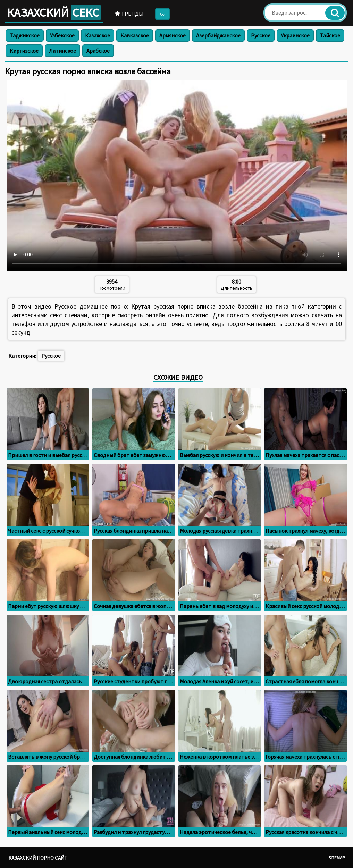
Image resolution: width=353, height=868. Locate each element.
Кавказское (135, 35)
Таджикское (25, 35)
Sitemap (337, 858)
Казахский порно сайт (38, 858)
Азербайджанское (218, 35)
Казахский (54, 12)
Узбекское (62, 35)
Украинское (295, 35)
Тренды (129, 14)
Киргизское (24, 51)
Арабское (98, 51)
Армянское (173, 35)
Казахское (98, 35)
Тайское (330, 35)
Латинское (62, 51)
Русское (261, 35)
